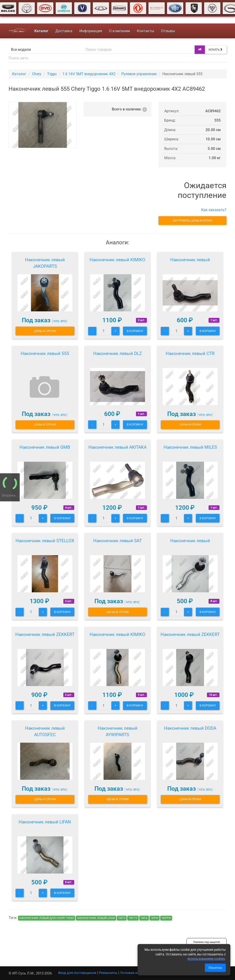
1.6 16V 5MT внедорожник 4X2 (89, 74)
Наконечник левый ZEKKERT (45, 634)
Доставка (64, 31)
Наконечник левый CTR (190, 353)
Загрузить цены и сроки (192, 221)
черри (166, 918)
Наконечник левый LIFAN (45, 822)
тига (144, 918)
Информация (91, 31)
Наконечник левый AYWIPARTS (117, 731)
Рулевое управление (139, 74)
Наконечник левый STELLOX (45, 541)
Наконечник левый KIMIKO (117, 260)
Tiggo (52, 74)
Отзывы (168, 31)
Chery (37, 74)
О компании (119, 31)
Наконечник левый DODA (190, 728)
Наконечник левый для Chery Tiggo (47, 918)
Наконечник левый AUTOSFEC (45, 731)
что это (60, 321)
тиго (122, 918)
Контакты (145, 31)
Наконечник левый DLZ (117, 353)
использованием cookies (206, 959)
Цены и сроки (45, 331)
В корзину (135, 331)
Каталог (19, 74)
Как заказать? (214, 210)
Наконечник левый (190, 260)
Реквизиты (108, 973)
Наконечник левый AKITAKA (117, 447)
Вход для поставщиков (77, 973)
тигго (133, 918)
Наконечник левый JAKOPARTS (45, 263)
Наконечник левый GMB (45, 447)
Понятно (215, 968)
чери (155, 918)
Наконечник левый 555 (45, 353)
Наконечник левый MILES (190, 447)
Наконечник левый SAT (117, 541)
